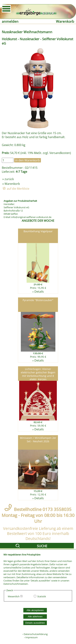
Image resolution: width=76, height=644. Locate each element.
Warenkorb (65, 21)
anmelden (10, 21)
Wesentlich (14, 596)
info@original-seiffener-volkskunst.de (31, 217)
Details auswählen (35, 623)
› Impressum (30, 637)
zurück (9, 179)
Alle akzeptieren (35, 610)
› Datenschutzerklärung (35, 634)
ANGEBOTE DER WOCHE (38, 221)
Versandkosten (60, 153)
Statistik (42, 596)
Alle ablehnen (35, 617)
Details (39, 292)
